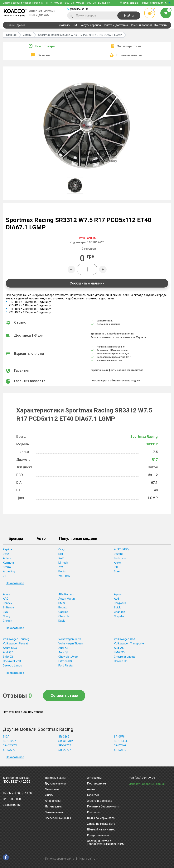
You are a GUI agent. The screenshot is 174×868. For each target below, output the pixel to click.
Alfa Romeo (66, 594)
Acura (7, 594)
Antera (7, 558)
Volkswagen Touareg (16, 639)
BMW (62, 603)
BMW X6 (8, 657)
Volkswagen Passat (15, 643)
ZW (61, 567)
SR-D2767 (65, 745)
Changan (119, 612)
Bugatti (63, 607)
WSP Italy (64, 576)
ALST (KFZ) (121, 549)
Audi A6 (119, 648)
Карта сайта (87, 859)
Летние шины (54, 807)
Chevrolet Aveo (68, 657)
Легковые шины (56, 778)
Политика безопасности (103, 807)
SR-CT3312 (66, 741)
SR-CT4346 (121, 741)
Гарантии (93, 795)
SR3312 (152, 444)
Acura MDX (10, 648)
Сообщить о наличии (87, 283)
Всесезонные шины (58, 818)
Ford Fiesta (65, 666)
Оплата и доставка (115, 25)
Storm (7, 567)
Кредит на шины (98, 835)
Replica (7, 549)
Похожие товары (129, 55)
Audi (117, 599)
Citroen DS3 (66, 661)
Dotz (6, 554)
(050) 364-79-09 (79, 9)
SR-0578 (119, 737)
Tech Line (120, 558)
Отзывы (45, 55)
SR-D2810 (120, 750)
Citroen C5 (121, 661)
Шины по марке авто (101, 818)
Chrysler (119, 616)
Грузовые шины (55, 784)
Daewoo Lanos (12, 666)
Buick (117, 607)
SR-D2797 (65, 750)
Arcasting (9, 571)
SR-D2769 (120, 745)
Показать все (15, 583)
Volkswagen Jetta (70, 639)
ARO (6, 599)
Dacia (62, 621)
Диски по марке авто (101, 824)
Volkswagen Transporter (129, 643)
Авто (41, 539)
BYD (5, 612)
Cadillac (63, 612)
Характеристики (129, 46)
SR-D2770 (9, 750)
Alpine (118, 594)
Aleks (117, 563)
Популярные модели (78, 539)
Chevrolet (64, 616)
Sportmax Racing (144, 436)
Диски (21, 25)
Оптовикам (94, 778)
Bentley (7, 603)
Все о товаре (45, 46)
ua (170, 3)
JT (5, 576)
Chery (7, 616)
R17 (155, 459)
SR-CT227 (9, 741)
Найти (129, 16)
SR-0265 (64, 737)
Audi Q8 (63, 652)
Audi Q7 (8, 652)
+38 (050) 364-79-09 (142, 778)
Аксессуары (53, 801)
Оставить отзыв (64, 695)
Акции (91, 789)
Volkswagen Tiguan (71, 643)
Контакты (161, 25)
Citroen (7, 621)
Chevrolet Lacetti (125, 657)
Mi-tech (63, 563)
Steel (117, 571)
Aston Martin (67, 599)
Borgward (120, 603)
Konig (62, 571)
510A (6, 737)
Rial (61, 554)
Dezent (118, 554)
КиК (61, 558)
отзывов (89, 249)
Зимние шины (54, 812)
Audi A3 (63, 648)
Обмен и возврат (141, 25)
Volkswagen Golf (125, 639)
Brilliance (8, 607)
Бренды (16, 539)
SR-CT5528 (10, 745)
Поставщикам (96, 784)
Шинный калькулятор (101, 830)
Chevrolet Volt (12, 661)
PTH (117, 567)
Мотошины (52, 789)
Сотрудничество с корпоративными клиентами (106, 843)
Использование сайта (60, 859)
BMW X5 (119, 652)
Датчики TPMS (69, 25)
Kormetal (9, 563)
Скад (62, 549)
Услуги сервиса (91, 25)
